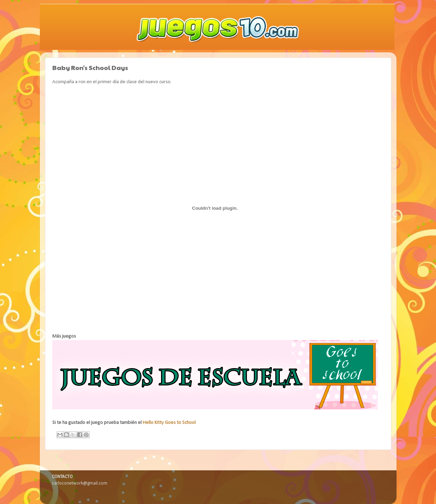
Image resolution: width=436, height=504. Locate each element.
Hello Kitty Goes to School (169, 423)
